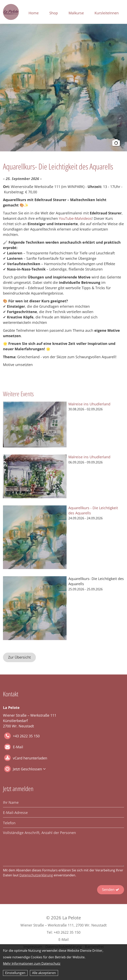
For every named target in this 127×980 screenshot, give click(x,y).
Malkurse (76, 13)
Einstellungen (15, 973)
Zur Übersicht (19, 657)
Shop (54, 13)
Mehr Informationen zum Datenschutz (32, 963)
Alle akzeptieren (44, 973)
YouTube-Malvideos (75, 218)
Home (34, 13)
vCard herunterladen (30, 758)
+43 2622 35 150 (22, 736)
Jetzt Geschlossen (27, 769)
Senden (111, 889)
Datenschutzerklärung (36, 875)
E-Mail (18, 747)
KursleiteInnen (107, 13)
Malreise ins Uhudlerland (89, 404)
